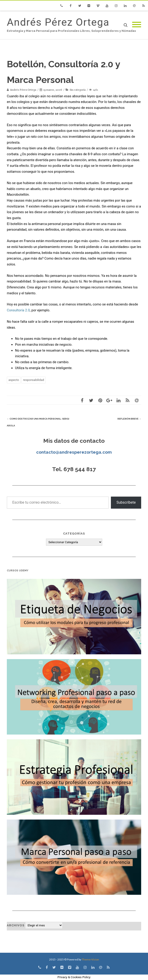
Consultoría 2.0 (18, 310)
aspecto (14, 380)
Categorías (74, 534)
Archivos (16, 925)
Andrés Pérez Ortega (58, 22)
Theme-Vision (90, 959)
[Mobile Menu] (137, 25)
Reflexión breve (129, 419)
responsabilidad (33, 380)
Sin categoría (78, 90)
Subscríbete (126, 502)
